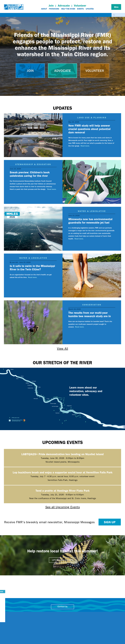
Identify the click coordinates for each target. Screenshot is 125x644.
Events (80, 9)
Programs (54, 9)
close (97, 613)
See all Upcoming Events (63, 507)
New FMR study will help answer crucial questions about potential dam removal (89, 129)
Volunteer (80, 6)
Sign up (110, 522)
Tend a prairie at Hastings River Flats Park (63, 491)
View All (62, 349)
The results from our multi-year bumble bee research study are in (90, 314)
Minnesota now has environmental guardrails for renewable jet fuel (90, 221)
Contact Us (62, 607)
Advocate (64, 6)
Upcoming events (63, 560)
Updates (90, 9)
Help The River (68, 9)
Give (116, 7)
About (44, 9)
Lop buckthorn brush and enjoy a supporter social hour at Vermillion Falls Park (63, 472)
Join (51, 6)
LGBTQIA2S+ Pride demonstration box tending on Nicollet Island (62, 454)
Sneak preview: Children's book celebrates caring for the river (30, 174)
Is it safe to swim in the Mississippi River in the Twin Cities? (32, 268)
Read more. (85, 146)
